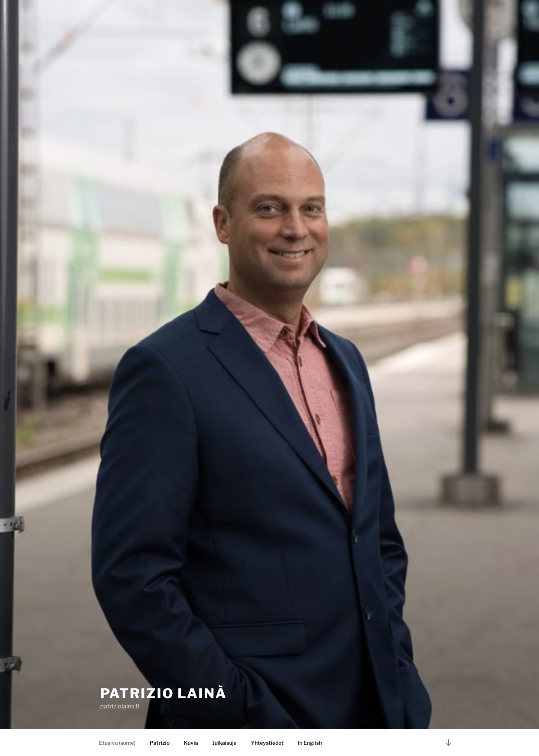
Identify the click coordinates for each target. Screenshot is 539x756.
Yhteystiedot (267, 743)
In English (310, 743)
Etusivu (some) (117, 743)
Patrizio (160, 743)
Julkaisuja (224, 743)
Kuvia (191, 743)
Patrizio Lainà (164, 693)
